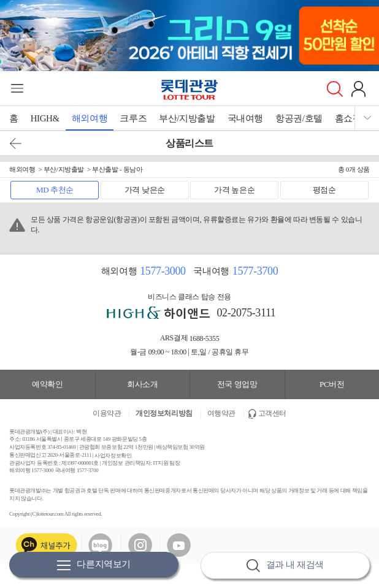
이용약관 (107, 413)
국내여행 (245, 118)
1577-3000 (163, 271)
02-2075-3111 (247, 313)
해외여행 (90, 118)
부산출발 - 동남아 (117, 169)
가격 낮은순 (145, 190)
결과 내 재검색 (285, 566)
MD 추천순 (55, 190)
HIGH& (45, 118)
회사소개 (142, 384)
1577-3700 (255, 271)
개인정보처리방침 (164, 413)
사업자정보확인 (113, 455)
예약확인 (47, 384)
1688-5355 (205, 338)
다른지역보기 (94, 565)
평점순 (324, 190)
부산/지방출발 (187, 118)
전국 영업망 (237, 384)
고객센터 (272, 413)
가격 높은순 (234, 190)
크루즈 (133, 118)
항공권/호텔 (299, 118)
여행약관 (221, 413)
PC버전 (332, 384)
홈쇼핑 (348, 118)
